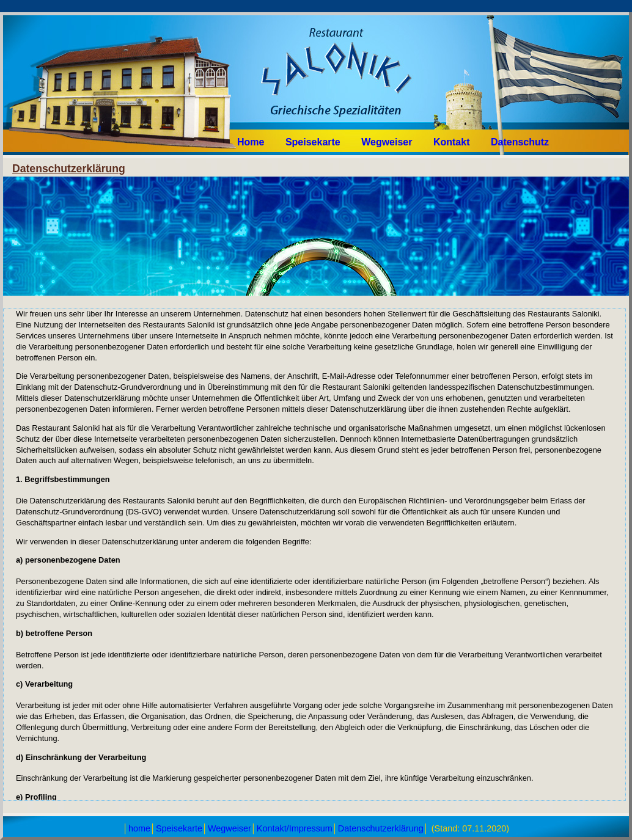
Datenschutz (520, 142)
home (139, 828)
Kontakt (452, 142)
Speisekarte (314, 142)
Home (251, 142)
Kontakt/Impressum (295, 828)
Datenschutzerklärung (381, 828)
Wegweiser (387, 142)
